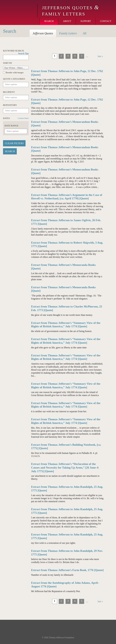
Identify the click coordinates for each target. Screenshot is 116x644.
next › (93, 56)
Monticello (18, 8)
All (85, 33)
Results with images (15, 73)
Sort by (8, 63)
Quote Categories (14, 79)
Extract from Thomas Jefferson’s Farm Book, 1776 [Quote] (67, 570)
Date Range (11, 126)
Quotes (43, 33)
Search (49, 21)
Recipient (9, 92)
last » (100, 56)
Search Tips (23, 54)
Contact (106, 21)
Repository (10, 105)
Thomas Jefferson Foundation (61, 638)
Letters (68, 33)
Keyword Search (16, 51)
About (67, 21)
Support (86, 21)
